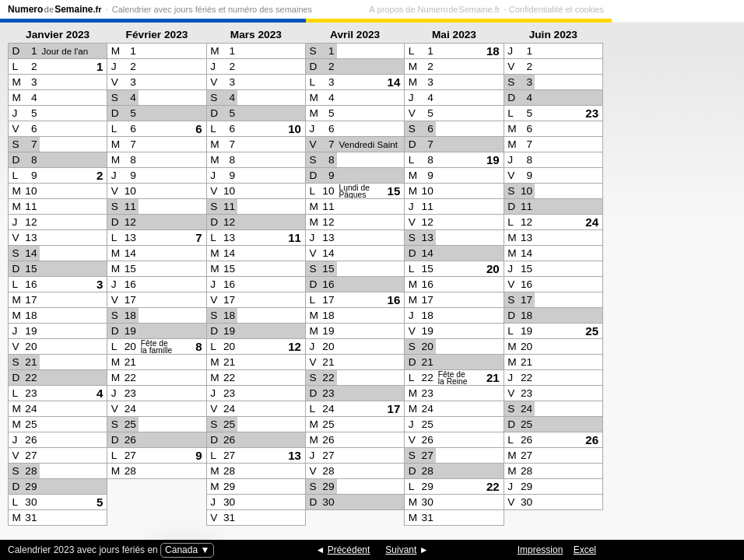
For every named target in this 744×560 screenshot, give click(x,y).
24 (592, 222)
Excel (585, 550)
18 (493, 51)
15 (394, 191)
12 (295, 346)
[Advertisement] (674, 277)
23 (592, 113)
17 (394, 409)
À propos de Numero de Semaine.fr (567, 9)
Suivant (401, 550)
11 (295, 238)
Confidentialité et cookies (689, 9)
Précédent (349, 550)
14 (394, 82)
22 (493, 486)
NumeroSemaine (55, 9)
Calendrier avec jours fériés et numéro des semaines (212, 9)
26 (592, 440)
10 (295, 129)
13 (295, 455)
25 (592, 331)
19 (493, 160)
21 (493, 378)
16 (394, 300)
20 (493, 269)
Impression (540, 550)
